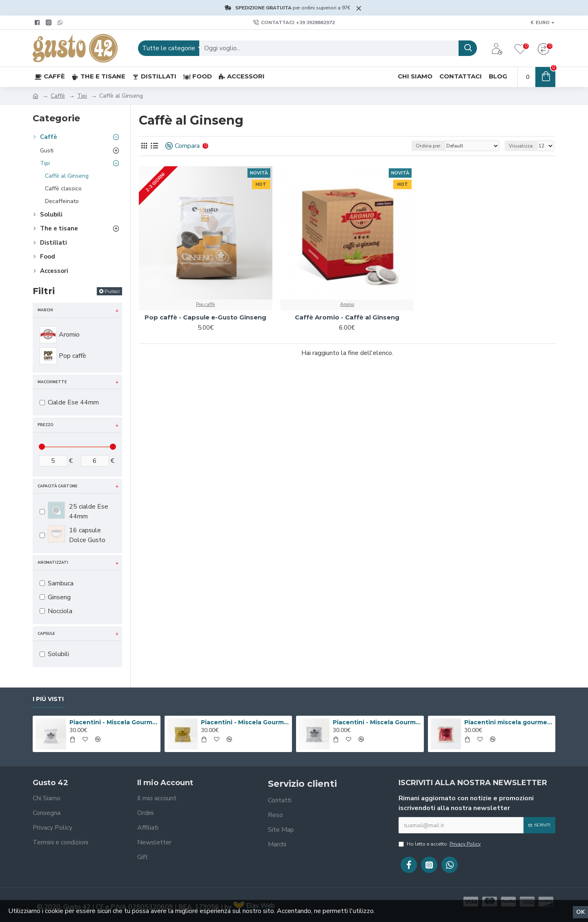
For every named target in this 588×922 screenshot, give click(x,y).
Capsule (46, 634)
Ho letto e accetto (440, 844)
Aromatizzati (53, 563)
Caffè (58, 96)
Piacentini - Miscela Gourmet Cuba (114, 722)
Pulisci (112, 291)
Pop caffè (205, 305)
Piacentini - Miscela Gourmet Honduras (377, 722)
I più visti (48, 699)
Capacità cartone (58, 486)
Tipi (82, 96)
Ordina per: (429, 146)
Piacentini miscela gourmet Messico (508, 722)
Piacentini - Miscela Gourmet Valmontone (245, 722)
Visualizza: (521, 146)
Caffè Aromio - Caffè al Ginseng (347, 317)
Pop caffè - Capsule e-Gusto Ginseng (205, 317)
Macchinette (52, 382)
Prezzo (45, 425)
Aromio (347, 305)
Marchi (45, 310)
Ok (580, 912)
